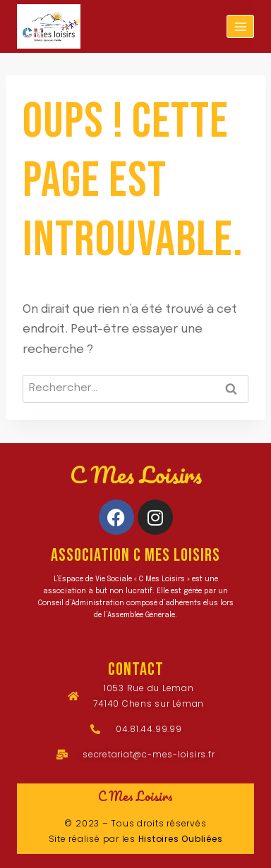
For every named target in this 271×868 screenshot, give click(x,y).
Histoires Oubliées (181, 839)
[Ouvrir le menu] (240, 26)
